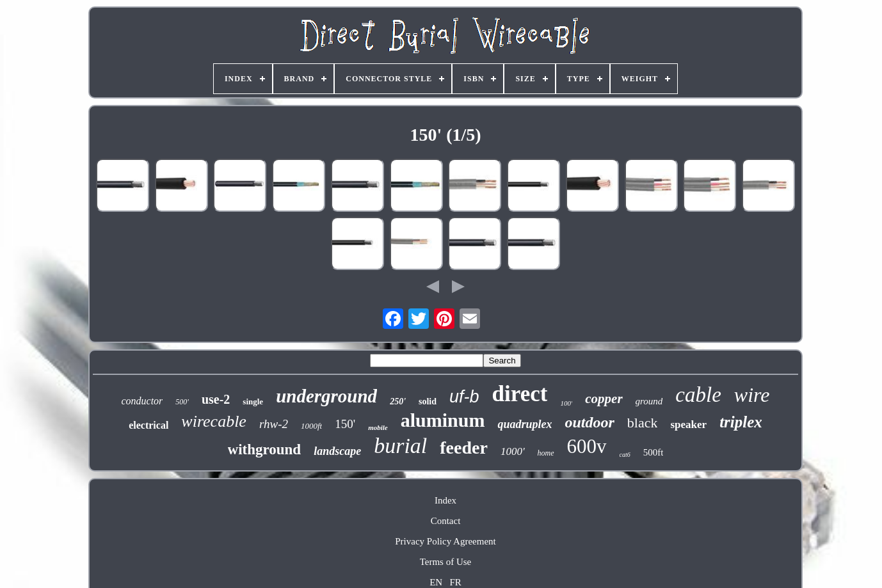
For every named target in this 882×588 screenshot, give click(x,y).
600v (587, 446)
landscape (337, 451)
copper (604, 399)
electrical (148, 425)
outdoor (589, 422)
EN (436, 582)
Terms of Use (446, 562)
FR (455, 582)
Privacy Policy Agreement (445, 541)
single (253, 401)
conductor (142, 401)
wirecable (214, 421)
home (546, 453)
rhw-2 (274, 424)
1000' (513, 451)
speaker (688, 425)
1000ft (311, 426)
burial (400, 446)
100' (566, 403)
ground (649, 401)
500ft (653, 452)
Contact (446, 521)
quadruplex (525, 424)
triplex (741, 422)
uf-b (464, 397)
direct (520, 394)
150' (345, 424)
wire (752, 395)
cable (698, 395)
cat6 (625, 455)
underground (326, 396)
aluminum (443, 420)
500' (182, 402)
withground (265, 449)
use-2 (216, 399)
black (643, 423)
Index (445, 500)
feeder (464, 448)
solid (428, 401)
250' (398, 401)
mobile (378, 427)
